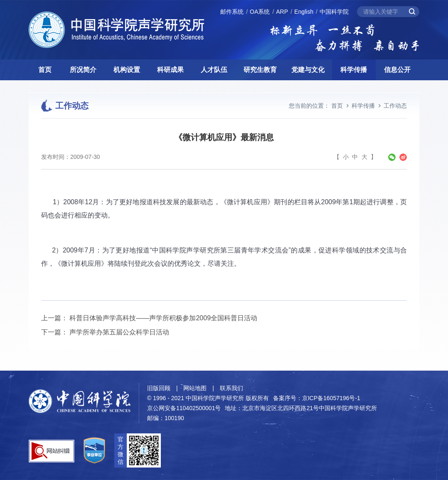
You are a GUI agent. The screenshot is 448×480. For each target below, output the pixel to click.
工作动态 (395, 106)
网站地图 (195, 388)
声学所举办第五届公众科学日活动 (119, 332)
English (304, 12)
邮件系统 (232, 12)
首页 (45, 70)
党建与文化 (308, 70)
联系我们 (231, 388)
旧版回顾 (159, 388)
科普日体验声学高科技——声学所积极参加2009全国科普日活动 (163, 318)
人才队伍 (214, 70)
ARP (282, 12)
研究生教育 (260, 70)
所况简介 (83, 70)
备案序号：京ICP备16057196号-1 (317, 398)
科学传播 (354, 70)
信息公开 (397, 70)
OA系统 (260, 12)
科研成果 (170, 70)
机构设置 (127, 70)
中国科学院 (334, 12)
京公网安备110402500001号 (184, 408)
